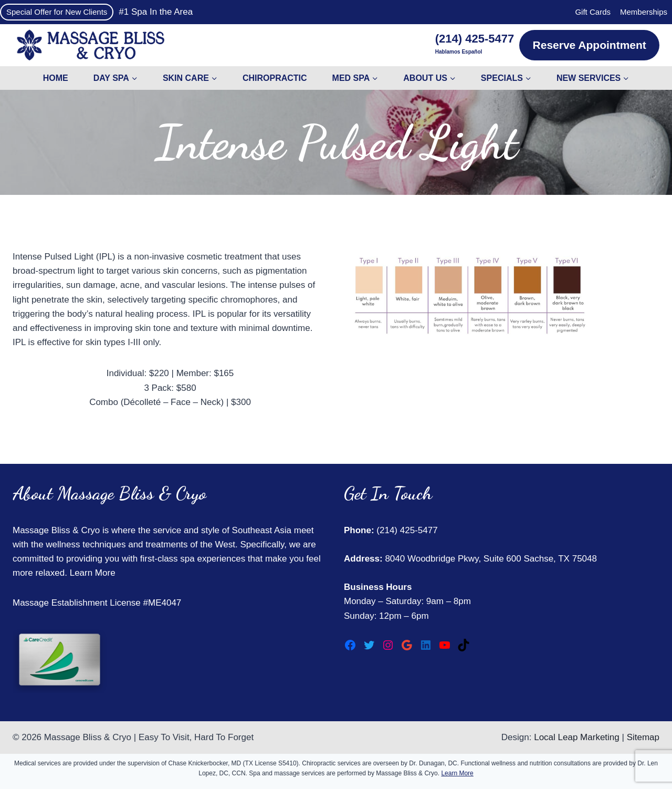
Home (56, 78)
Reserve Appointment (590, 45)
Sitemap (643, 737)
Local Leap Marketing (577, 737)
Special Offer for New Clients (57, 12)
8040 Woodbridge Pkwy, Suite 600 (452, 559)
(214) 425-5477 (406, 530)
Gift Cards (593, 12)
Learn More (93, 573)
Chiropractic (275, 78)
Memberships (644, 12)
